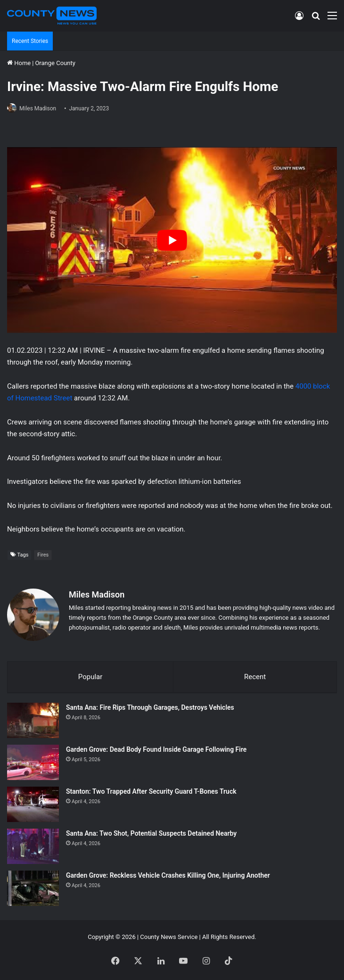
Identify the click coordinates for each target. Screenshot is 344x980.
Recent (255, 675)
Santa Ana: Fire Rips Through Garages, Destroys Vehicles (150, 706)
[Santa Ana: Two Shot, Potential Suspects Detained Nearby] (33, 845)
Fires (43, 555)
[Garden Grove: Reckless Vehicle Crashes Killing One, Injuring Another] (33, 887)
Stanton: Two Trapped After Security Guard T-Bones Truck (151, 790)
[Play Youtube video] (172, 240)
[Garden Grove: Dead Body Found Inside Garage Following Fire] (33, 761)
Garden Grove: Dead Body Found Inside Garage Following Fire (156, 748)
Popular (90, 675)
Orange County (55, 63)
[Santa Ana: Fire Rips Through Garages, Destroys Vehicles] (33, 719)
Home (19, 63)
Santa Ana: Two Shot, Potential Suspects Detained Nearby (151, 832)
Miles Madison (38, 108)
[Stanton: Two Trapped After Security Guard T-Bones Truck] (33, 803)
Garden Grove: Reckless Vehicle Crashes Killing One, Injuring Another (168, 874)
